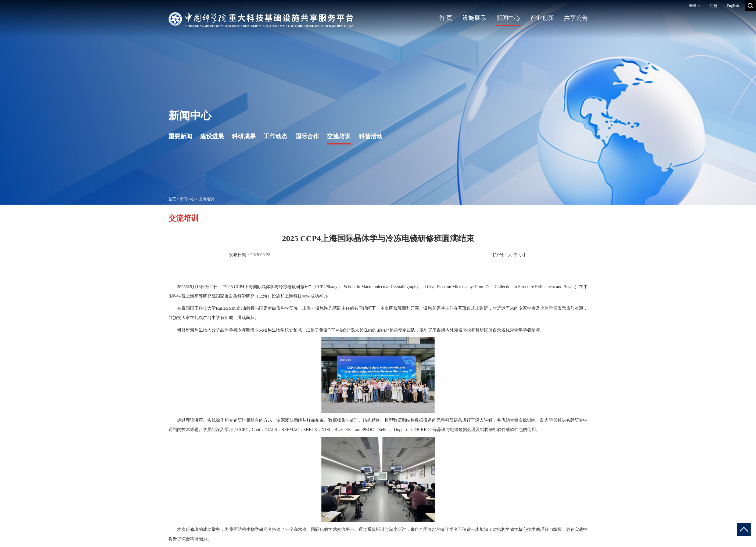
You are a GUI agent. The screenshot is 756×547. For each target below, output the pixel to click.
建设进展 (212, 136)
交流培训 (339, 136)
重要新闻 (180, 136)
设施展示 (474, 18)
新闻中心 (508, 18)
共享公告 (576, 18)
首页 (172, 199)
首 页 (446, 18)
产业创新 (542, 18)
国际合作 (307, 136)
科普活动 (371, 136)
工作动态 (275, 136)
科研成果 (244, 136)
